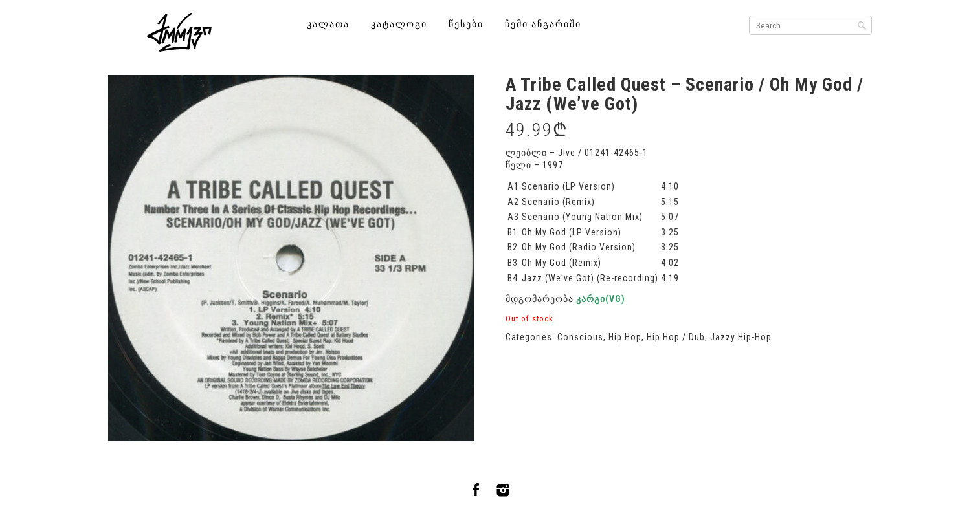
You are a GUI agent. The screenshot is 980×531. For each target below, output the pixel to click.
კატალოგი (399, 24)
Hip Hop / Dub (676, 337)
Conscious (580, 337)
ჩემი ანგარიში (543, 24)
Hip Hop (625, 337)
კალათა (328, 24)
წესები (466, 24)
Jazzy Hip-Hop (741, 337)
